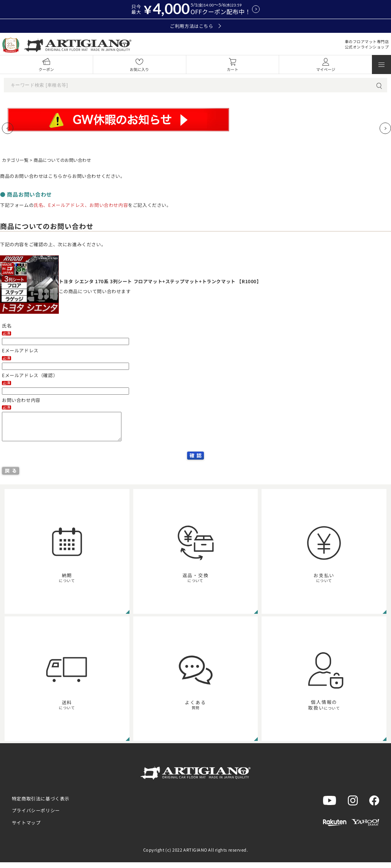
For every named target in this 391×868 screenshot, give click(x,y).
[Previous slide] (8, 128)
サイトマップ (26, 828)
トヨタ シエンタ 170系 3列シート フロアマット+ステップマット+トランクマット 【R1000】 (160, 281)
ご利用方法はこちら (195, 26)
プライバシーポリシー (36, 816)
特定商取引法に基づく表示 (41, 804)
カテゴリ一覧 (15, 160)
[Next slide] (385, 128)
